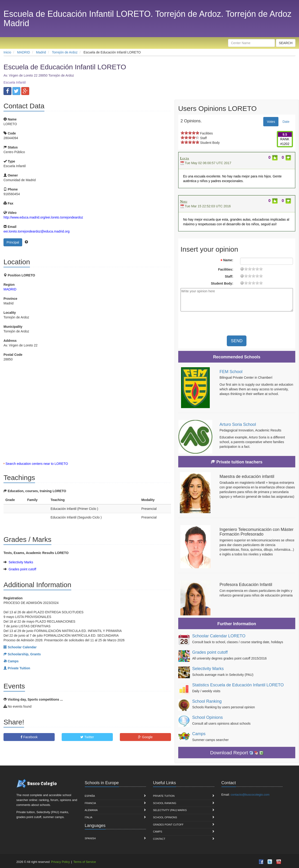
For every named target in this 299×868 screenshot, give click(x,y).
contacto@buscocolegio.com (250, 795)
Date (286, 122)
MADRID (10, 289)
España (90, 796)
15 (257, 269)
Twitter (87, 737)
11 (253, 269)
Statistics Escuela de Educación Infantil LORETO (238, 685)
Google (145, 737)
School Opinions (208, 717)
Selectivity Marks (21, 562)
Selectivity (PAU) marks (170, 810)
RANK (285, 139)
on (182, 133)
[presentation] (257, 324)
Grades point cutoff (22, 569)
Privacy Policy (60, 862)
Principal (13, 242)
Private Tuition (164, 796)
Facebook (29, 737)
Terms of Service (85, 862)
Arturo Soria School (238, 424)
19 (261, 269)
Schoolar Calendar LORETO (219, 636)
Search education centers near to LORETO (37, 464)
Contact (159, 839)
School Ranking (207, 701)
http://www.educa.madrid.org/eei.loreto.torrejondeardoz (43, 217)
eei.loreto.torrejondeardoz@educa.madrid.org (37, 231)
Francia (90, 803)
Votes (271, 122)
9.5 (285, 134)
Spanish (90, 838)
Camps (199, 734)
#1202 (285, 144)
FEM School (231, 372)
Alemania (91, 810)
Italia (89, 817)
